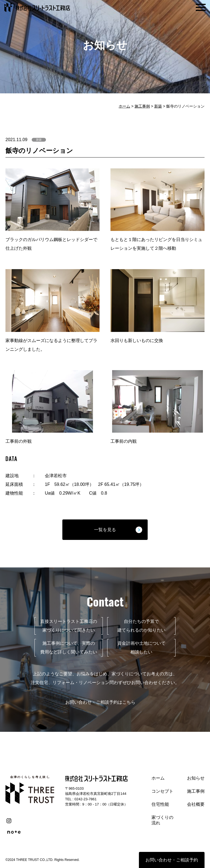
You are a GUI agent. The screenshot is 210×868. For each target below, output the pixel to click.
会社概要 (196, 804)
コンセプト (162, 791)
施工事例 (142, 106)
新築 (158, 106)
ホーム (124, 106)
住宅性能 (160, 804)
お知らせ (196, 778)
